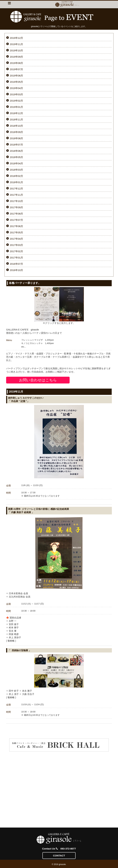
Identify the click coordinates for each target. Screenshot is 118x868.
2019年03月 (16, 94)
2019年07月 (16, 69)
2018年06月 (16, 151)
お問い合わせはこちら (38, 380)
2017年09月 (16, 207)
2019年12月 (16, 38)
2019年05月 (16, 82)
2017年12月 (16, 189)
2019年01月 (16, 107)
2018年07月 (16, 145)
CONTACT (59, 856)
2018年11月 (16, 119)
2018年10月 (16, 126)
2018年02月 (16, 176)
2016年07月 (16, 264)
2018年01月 (16, 182)
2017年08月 (16, 214)
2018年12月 (16, 113)
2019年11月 (16, 44)
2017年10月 (16, 201)
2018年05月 (16, 157)
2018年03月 (16, 170)
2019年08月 (16, 63)
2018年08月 (16, 138)
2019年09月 (16, 57)
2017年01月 (16, 258)
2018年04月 (16, 163)
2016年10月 (16, 270)
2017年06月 (16, 226)
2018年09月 (16, 132)
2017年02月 (16, 251)
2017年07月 (16, 220)
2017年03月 (16, 245)
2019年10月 (16, 50)
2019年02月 (16, 101)
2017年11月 (16, 195)
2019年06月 (16, 76)
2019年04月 (16, 88)
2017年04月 (16, 239)
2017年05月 (16, 232)
